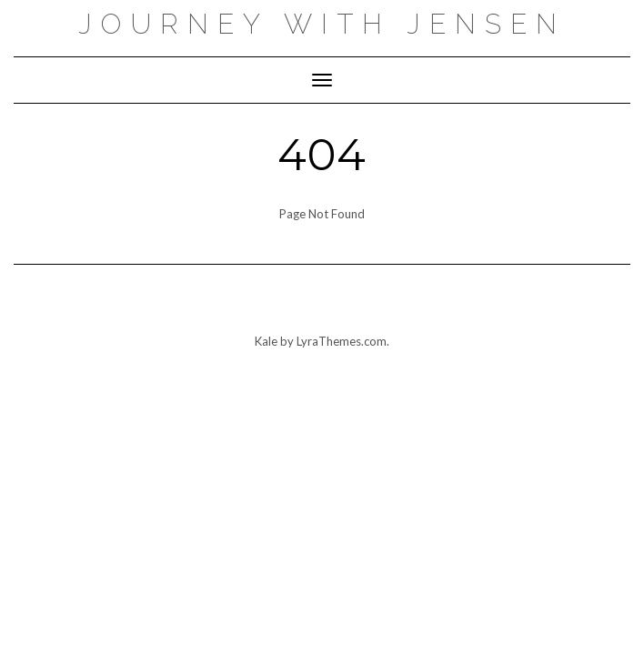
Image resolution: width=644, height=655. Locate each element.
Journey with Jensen (322, 24)
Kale (266, 341)
